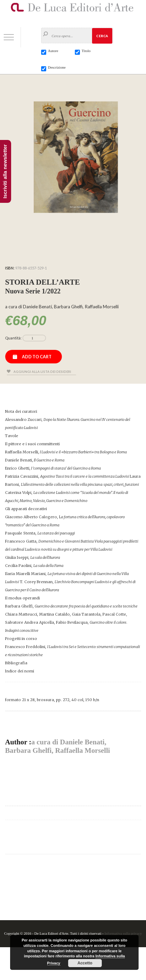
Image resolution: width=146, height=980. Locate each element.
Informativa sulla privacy (123, 933)
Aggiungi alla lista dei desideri (42, 372)
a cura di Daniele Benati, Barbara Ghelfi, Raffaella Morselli (57, 746)
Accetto (85, 963)
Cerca (102, 36)
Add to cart (37, 357)
